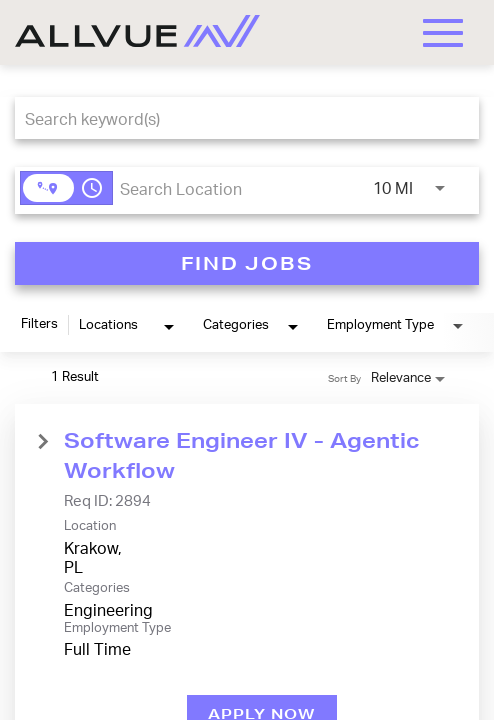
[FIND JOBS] (247, 263)
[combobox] (237, 118)
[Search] (247, 263)
